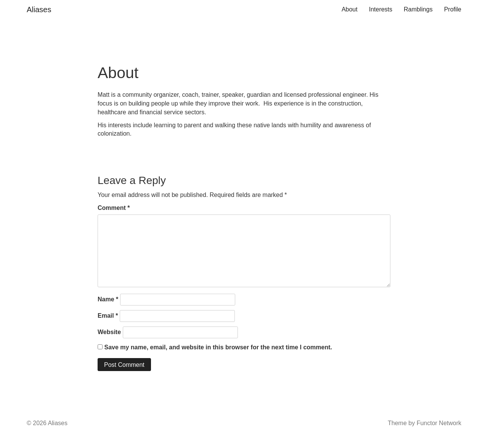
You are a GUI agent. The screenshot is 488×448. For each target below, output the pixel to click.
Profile (453, 9)
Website (109, 332)
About (350, 9)
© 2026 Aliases (47, 423)
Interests (381, 9)
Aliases (39, 10)
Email (108, 316)
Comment (114, 208)
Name (108, 299)
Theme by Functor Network (425, 423)
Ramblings (418, 9)
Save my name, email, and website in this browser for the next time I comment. (218, 347)
